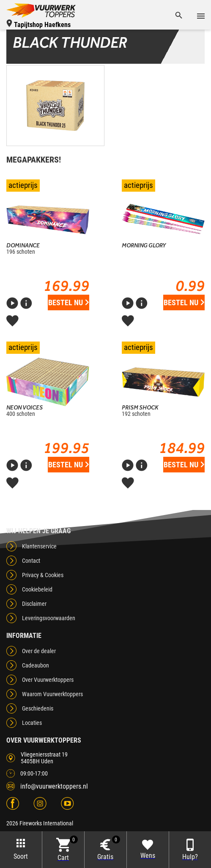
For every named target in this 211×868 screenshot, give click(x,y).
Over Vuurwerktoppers (48, 680)
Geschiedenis (38, 708)
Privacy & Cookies (43, 575)
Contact (31, 561)
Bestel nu (69, 302)
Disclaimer (34, 604)
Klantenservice (39, 546)
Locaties (32, 723)
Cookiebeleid (37, 589)
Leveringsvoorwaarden (49, 618)
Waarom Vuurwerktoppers (52, 694)
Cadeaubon (36, 665)
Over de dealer (39, 651)
